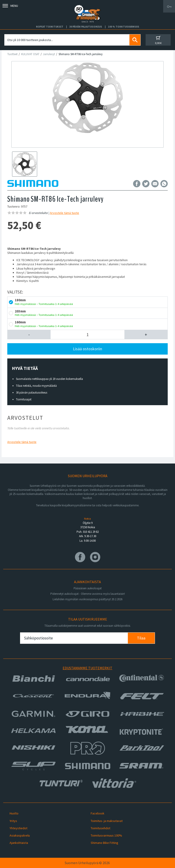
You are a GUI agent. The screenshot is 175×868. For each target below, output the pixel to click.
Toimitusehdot (100, 828)
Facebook (98, 813)
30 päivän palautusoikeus (32, 393)
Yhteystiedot (18, 828)
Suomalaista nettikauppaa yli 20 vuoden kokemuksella (49, 379)
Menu (10, 6)
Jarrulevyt (49, 54)
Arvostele (64, 213)
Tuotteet (12, 54)
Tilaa (141, 638)
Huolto (14, 813)
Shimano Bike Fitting (104, 843)
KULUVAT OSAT (30, 54)
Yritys (13, 821)
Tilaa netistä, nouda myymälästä (36, 386)
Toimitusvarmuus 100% (106, 835)
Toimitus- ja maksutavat (107, 821)
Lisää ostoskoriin (87, 349)
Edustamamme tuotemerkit (87, 668)
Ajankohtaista (19, 843)
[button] (29, 335)
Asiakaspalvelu (20, 835)
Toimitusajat (24, 399)
